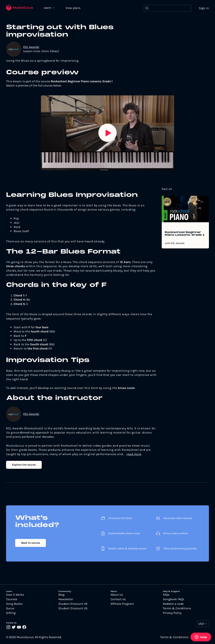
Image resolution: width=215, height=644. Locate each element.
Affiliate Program (122, 604)
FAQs (166, 595)
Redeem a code (173, 604)
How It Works (15, 595)
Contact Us (118, 599)
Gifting (11, 613)
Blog (61, 595)
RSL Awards (31, 47)
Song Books (14, 604)
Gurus (10, 608)
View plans (73, 8)
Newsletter (66, 599)
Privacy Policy (172, 613)
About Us (117, 595)
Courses (12, 599)
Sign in (204, 8)
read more (134, 454)
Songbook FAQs (173, 599)
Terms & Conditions (177, 608)
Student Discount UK (73, 604)
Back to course (31, 543)
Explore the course (24, 465)
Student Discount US (73, 608)
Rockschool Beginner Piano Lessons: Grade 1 (185, 234)
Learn (48, 8)
